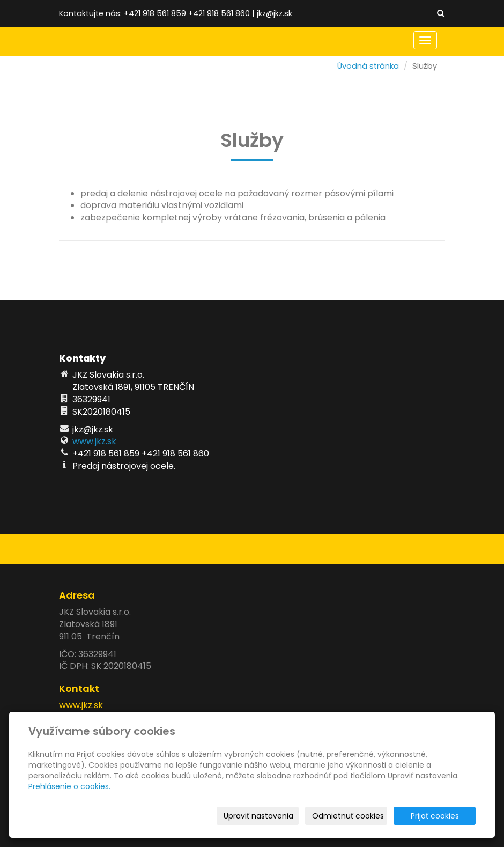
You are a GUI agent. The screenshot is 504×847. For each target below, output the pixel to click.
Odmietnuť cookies (348, 816)
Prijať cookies (435, 816)
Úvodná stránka (368, 66)
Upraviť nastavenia (258, 816)
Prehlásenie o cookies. (69, 786)
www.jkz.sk (94, 441)
